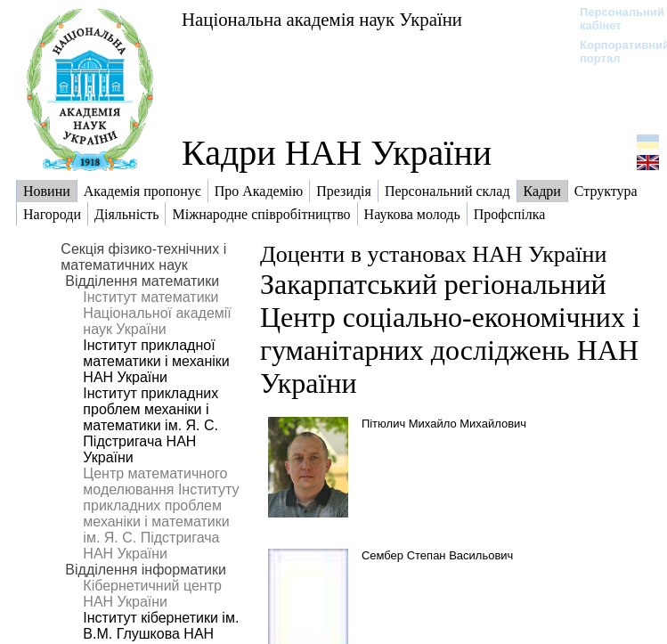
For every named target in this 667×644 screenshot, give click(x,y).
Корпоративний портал (613, 52)
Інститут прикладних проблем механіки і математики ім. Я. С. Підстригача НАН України (150, 425)
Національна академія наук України (322, 19)
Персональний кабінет (613, 19)
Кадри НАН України (337, 153)
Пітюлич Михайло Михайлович (444, 424)
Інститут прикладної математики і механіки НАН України (156, 361)
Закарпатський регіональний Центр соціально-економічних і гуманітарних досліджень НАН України (450, 334)
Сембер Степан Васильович (437, 555)
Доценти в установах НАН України (433, 254)
